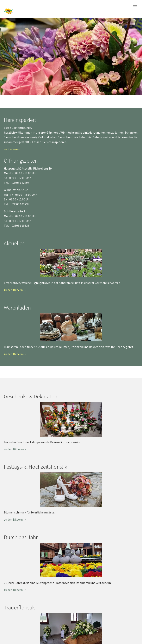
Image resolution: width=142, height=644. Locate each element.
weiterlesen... (13, 149)
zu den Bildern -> (15, 290)
